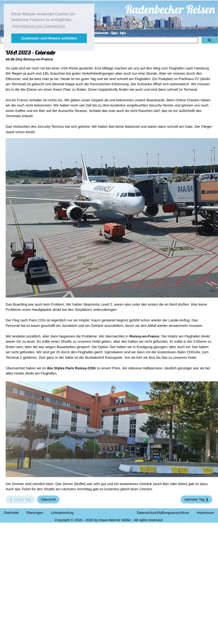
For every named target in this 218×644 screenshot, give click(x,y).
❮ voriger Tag (20, 499)
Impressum (205, 513)
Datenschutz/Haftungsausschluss (163, 513)
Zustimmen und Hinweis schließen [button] (49, 38)
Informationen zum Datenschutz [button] (39, 26)
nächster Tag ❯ (196, 499)
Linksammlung (62, 513)
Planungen (35, 513)
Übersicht (48, 499)
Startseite (11, 513)
